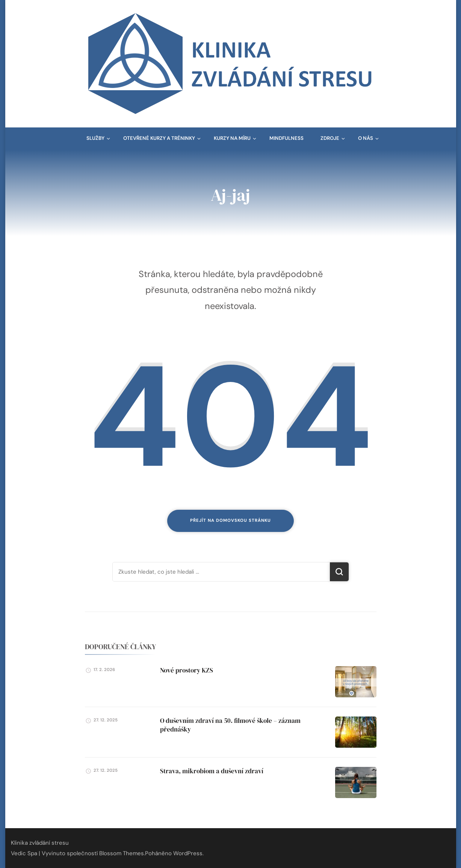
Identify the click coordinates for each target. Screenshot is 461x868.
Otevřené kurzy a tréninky (159, 138)
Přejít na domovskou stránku (230, 520)
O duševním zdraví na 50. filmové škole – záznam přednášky (230, 725)
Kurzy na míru (232, 138)
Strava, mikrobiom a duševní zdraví (212, 771)
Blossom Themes (122, 853)
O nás (366, 138)
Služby (95, 138)
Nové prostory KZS (187, 670)
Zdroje (330, 138)
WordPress (188, 853)
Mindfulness (286, 138)
